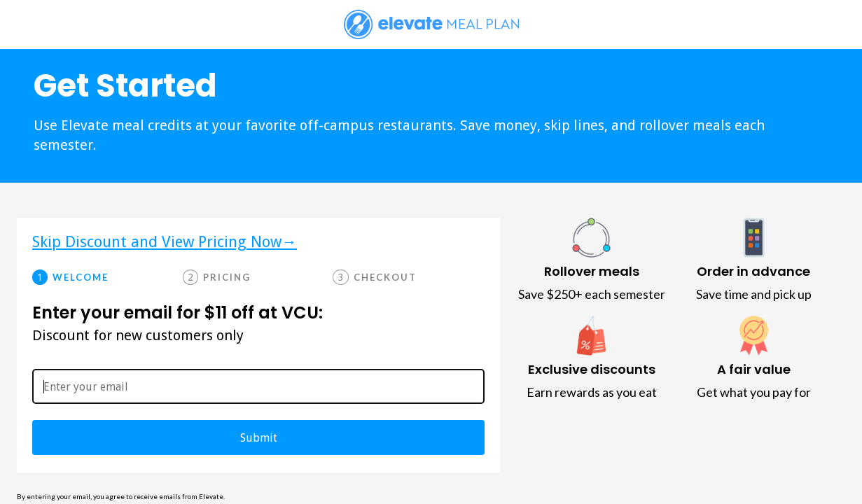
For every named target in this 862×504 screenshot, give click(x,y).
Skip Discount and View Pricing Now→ (165, 242)
